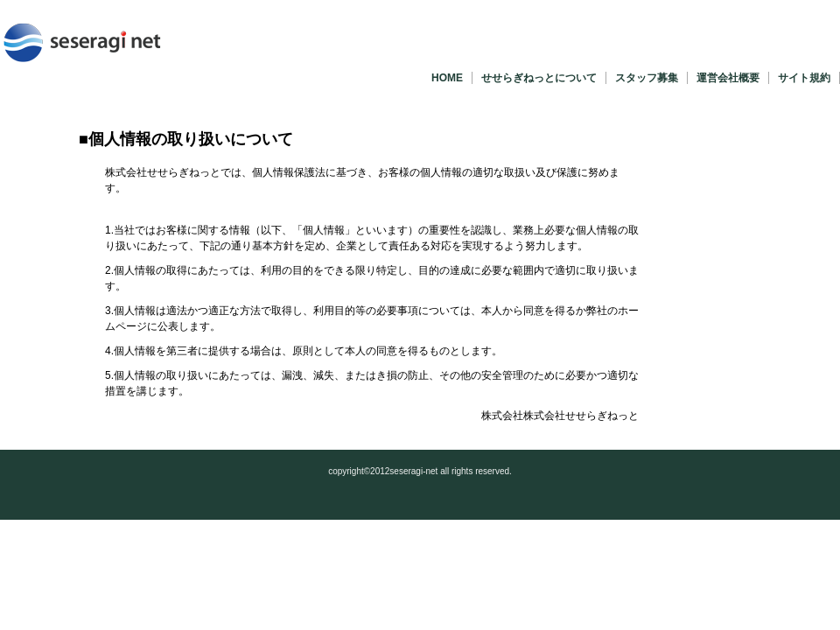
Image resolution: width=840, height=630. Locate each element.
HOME (447, 78)
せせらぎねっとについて (539, 78)
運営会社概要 (728, 78)
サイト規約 (804, 78)
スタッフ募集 (647, 78)
